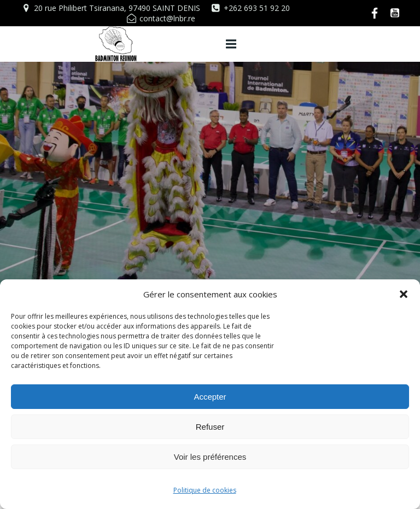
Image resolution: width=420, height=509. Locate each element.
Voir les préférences (210, 457)
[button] (404, 294)
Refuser (210, 427)
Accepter (210, 397)
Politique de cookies (205, 490)
